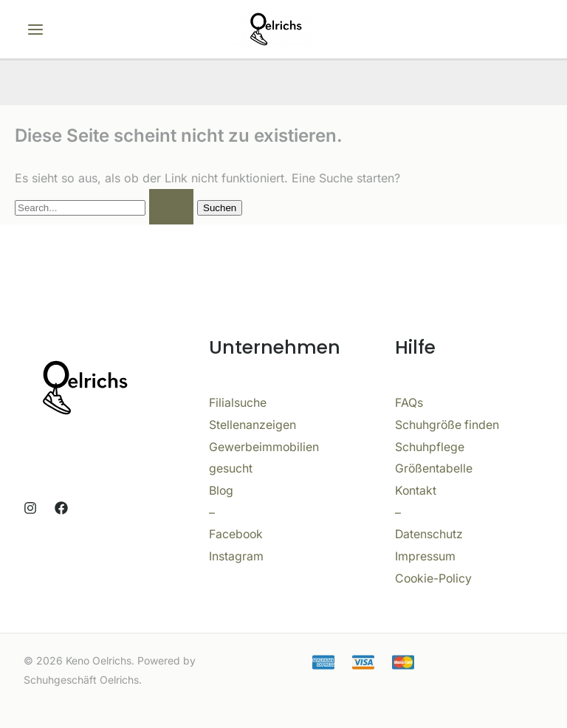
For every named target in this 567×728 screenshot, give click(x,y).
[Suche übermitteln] (171, 207)
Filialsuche (238, 402)
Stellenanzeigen (252, 425)
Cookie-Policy (434, 578)
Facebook (237, 534)
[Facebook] (61, 508)
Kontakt (416, 490)
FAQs (409, 402)
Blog (221, 490)
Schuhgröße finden (448, 425)
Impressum (425, 556)
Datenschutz (429, 534)
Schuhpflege (430, 447)
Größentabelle (434, 468)
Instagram (236, 556)
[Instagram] (30, 508)
